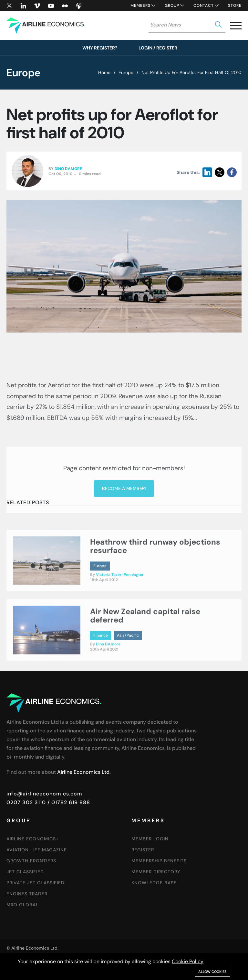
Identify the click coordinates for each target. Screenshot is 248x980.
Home (104, 72)
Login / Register (158, 48)
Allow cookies (212, 972)
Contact (204, 5)
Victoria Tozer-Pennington (120, 597)
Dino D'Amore (68, 169)
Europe (126, 72)
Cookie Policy (188, 961)
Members (140, 5)
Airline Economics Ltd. (84, 772)
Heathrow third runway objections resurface (155, 568)
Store (235, 5)
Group (172, 5)
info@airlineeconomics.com (44, 794)
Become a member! (124, 536)
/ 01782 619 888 (68, 802)
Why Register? (100, 48)
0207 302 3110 (26, 802)
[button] (236, 27)
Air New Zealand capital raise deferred (145, 638)
